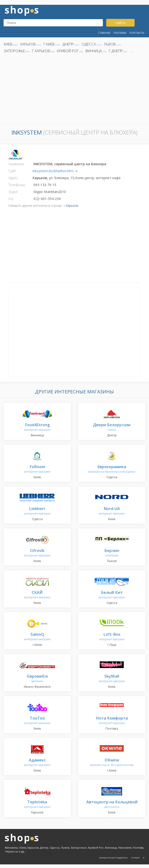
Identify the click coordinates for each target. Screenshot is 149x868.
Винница (94, 51)
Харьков (28, 44)
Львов (110, 44)
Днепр (68, 44)
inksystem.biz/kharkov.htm (53, 171)
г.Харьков (41, 51)
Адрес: (13, 178)
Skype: (13, 192)
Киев (8, 44)
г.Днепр (116, 51)
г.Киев (49, 44)
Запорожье (14, 51)
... (131, 51)
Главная (104, 33)
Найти (120, 23)
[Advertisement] (74, 90)
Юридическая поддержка (113, 858)
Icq (11, 199)
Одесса (89, 44)
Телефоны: (17, 185)
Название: (17, 164)
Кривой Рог (68, 51)
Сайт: (13, 171)
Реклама (120, 33)
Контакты (137, 33)
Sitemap (135, 858)
